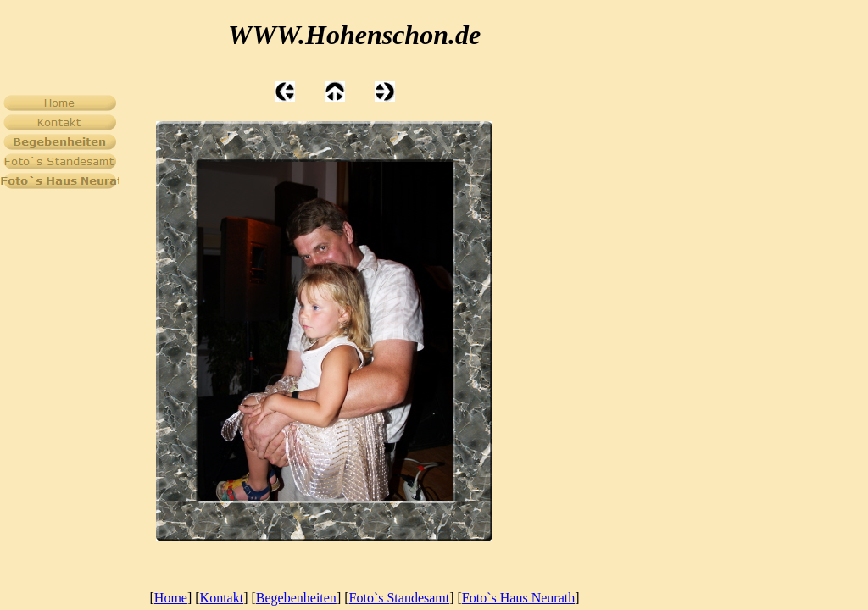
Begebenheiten (296, 598)
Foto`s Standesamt (400, 598)
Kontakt (222, 598)
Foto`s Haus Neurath (518, 598)
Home (171, 598)
